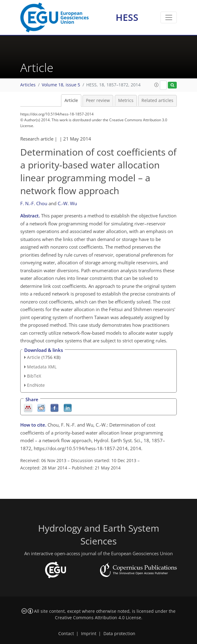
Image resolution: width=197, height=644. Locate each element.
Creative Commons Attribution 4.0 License (98, 618)
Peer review (98, 100)
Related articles (157, 100)
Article (71, 100)
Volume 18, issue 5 (61, 85)
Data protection (119, 634)
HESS (127, 17)
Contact (66, 634)
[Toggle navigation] (169, 17)
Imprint (89, 634)
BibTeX (34, 376)
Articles (28, 85)
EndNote (36, 385)
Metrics (126, 100)
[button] (156, 85)
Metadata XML (42, 367)
